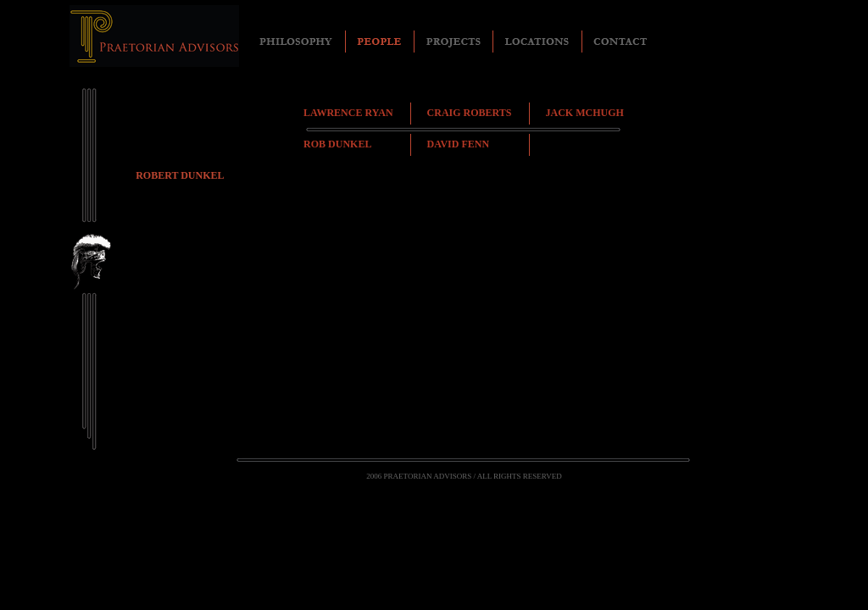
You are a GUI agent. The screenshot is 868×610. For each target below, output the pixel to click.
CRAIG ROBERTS (470, 113)
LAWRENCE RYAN (348, 113)
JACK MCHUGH (585, 113)
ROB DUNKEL (337, 144)
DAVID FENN (458, 144)
